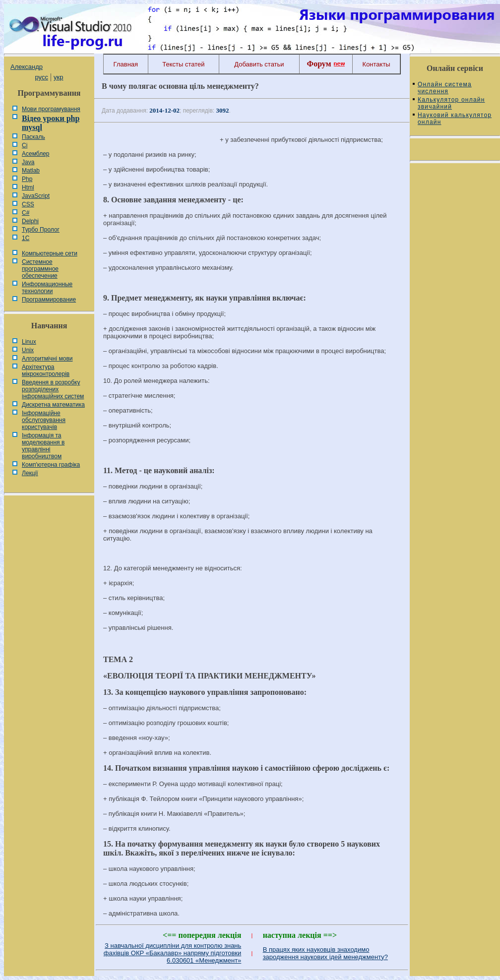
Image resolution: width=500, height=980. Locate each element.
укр (58, 77)
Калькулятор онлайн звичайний (451, 103)
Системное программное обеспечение (40, 269)
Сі (25, 145)
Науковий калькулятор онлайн (455, 119)
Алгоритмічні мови (47, 359)
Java (28, 162)
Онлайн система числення (445, 88)
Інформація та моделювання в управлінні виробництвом (43, 446)
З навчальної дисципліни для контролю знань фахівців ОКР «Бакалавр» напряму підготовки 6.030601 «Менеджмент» (173, 953)
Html (28, 187)
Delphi (30, 221)
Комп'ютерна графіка (51, 465)
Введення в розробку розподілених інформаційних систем (53, 389)
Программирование (49, 300)
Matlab (31, 171)
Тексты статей (183, 64)
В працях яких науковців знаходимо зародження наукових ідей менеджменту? (325, 953)
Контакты (376, 64)
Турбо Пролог (41, 230)
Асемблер (35, 154)
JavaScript (36, 196)
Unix (28, 350)
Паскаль (33, 137)
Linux (29, 342)
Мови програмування (51, 109)
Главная (126, 64)
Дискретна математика (53, 405)
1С (26, 238)
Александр (27, 67)
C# (26, 213)
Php (27, 179)
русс (41, 77)
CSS (28, 204)
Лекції (30, 473)
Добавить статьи (259, 64)
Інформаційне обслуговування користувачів (44, 420)
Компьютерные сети (50, 253)
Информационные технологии (47, 288)
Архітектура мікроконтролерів (46, 370)
